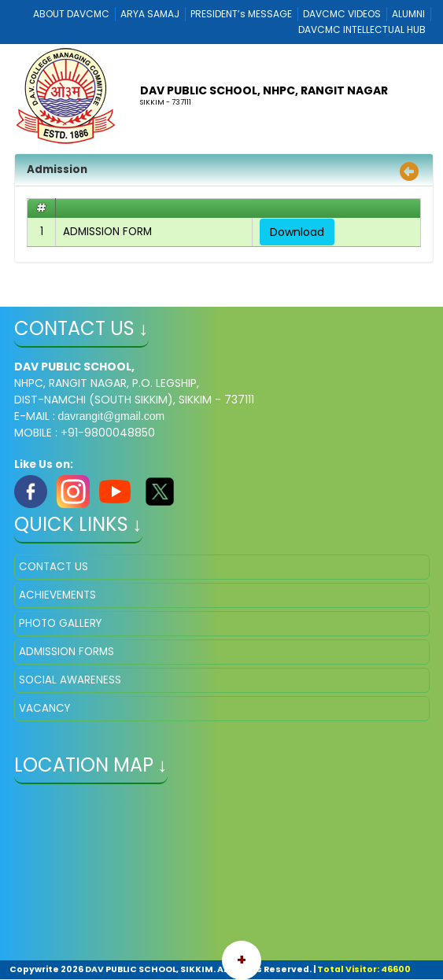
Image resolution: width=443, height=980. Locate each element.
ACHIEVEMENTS (57, 595)
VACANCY (44, 708)
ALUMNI (408, 14)
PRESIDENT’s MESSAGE (241, 14)
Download (297, 232)
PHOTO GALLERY (60, 623)
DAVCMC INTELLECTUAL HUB (362, 29)
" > (222, 874)
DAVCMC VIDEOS (342, 14)
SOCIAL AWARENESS (70, 680)
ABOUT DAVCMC (71, 14)
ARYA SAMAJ (150, 14)
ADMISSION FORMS (66, 652)
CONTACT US (54, 567)
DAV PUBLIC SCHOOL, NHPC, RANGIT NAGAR (264, 90)
